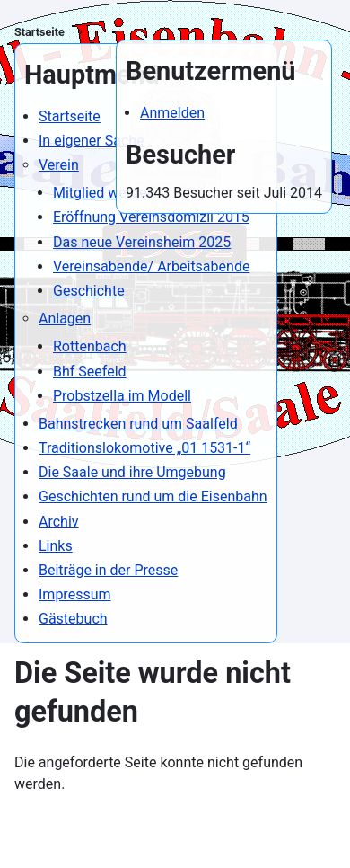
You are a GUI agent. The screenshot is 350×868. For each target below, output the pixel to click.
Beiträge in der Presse (108, 570)
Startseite (39, 32)
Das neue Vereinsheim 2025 (142, 242)
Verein (59, 165)
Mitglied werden (104, 193)
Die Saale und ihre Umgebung (132, 472)
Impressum (75, 594)
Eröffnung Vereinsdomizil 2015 (151, 217)
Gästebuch (73, 619)
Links (56, 546)
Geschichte (89, 291)
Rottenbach (90, 346)
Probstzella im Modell (122, 396)
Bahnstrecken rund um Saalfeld (138, 424)
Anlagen (65, 319)
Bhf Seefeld (90, 372)
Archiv (59, 522)
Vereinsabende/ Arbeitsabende (151, 266)
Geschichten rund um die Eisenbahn (153, 496)
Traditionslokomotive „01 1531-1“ (144, 448)
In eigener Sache (92, 141)
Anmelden (172, 113)
